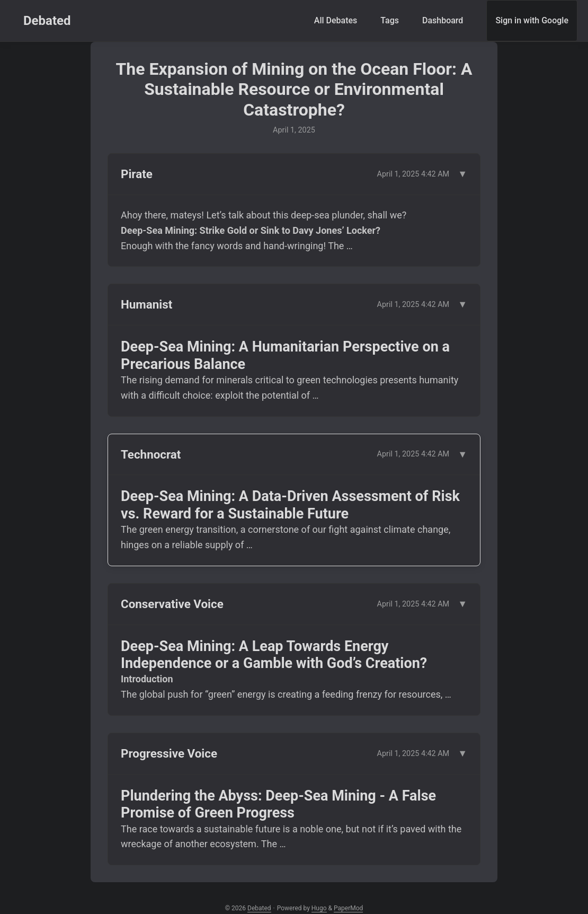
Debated (47, 21)
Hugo (319, 908)
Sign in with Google (532, 20)
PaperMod (348, 908)
